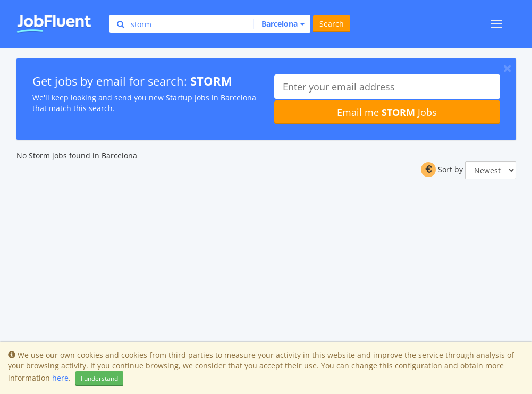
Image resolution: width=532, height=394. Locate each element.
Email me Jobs (387, 112)
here (60, 378)
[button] (279, 24)
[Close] (507, 68)
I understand (99, 378)
